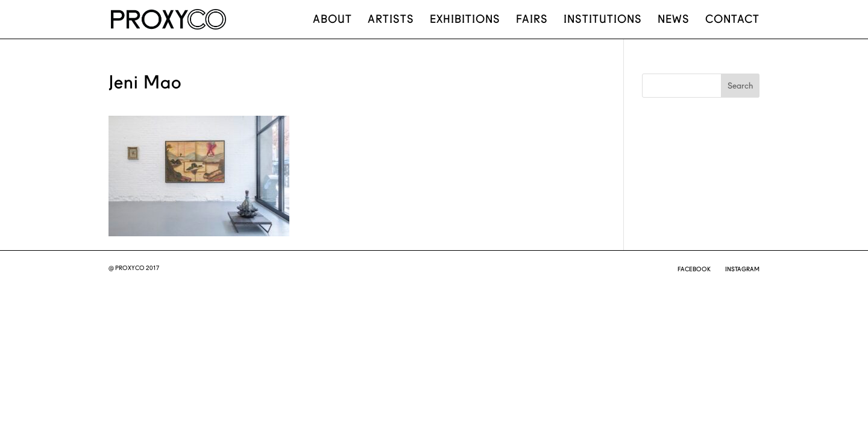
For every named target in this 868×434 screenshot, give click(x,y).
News (674, 20)
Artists (391, 20)
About (332, 20)
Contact (732, 20)
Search (740, 86)
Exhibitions (465, 20)
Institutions (603, 20)
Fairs (532, 20)
